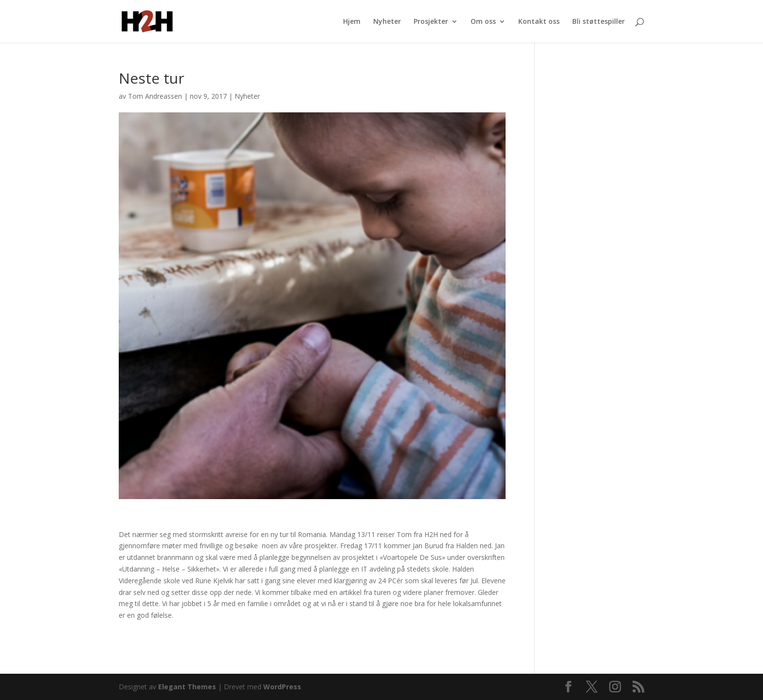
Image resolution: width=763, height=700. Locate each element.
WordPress (282, 687)
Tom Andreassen (155, 96)
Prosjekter (431, 22)
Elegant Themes (187, 687)
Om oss (483, 22)
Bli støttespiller (599, 22)
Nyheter (387, 22)
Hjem (352, 22)
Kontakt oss (539, 22)
